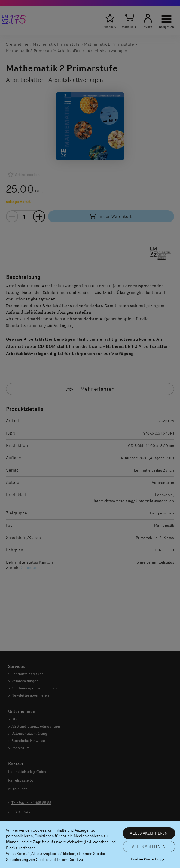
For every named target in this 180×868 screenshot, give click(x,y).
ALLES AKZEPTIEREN (149, 833)
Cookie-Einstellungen (149, 859)
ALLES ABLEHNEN (149, 846)
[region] (90, 845)
